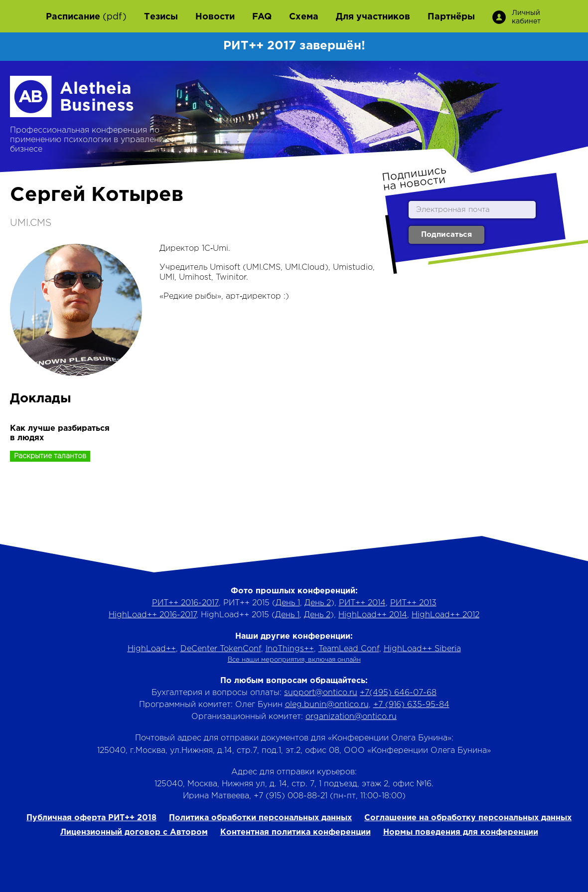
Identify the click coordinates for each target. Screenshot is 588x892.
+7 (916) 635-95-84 (411, 705)
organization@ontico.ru (351, 717)
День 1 (288, 603)
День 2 (318, 603)
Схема (304, 17)
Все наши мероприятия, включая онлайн (294, 660)
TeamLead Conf (349, 649)
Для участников (373, 17)
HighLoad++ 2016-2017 (152, 615)
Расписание (73, 17)
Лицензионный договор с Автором (134, 832)
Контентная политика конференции (295, 832)
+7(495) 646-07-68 (398, 693)
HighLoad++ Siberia (422, 649)
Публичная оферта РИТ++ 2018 (91, 818)
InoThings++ (290, 649)
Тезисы (161, 17)
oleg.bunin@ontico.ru (327, 705)
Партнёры (451, 17)
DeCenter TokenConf (221, 649)
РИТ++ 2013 (413, 603)
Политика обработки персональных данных (260, 818)
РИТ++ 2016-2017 (185, 603)
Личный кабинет (525, 17)
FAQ (262, 17)
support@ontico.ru (321, 693)
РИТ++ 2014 (362, 603)
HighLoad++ (152, 649)
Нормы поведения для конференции (461, 832)
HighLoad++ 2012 (445, 615)
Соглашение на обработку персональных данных (468, 818)
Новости (215, 17)
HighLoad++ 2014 (373, 615)
